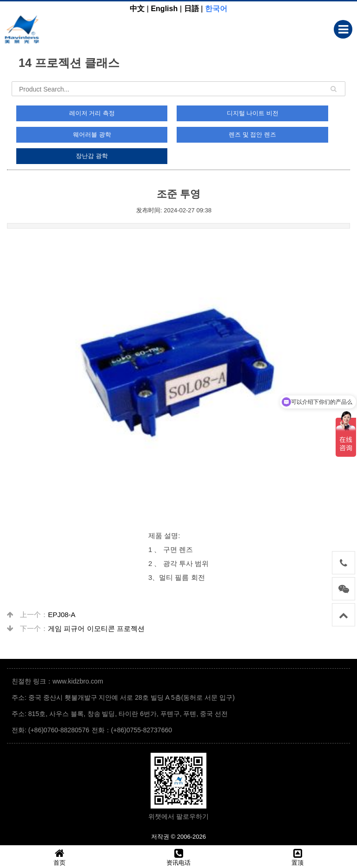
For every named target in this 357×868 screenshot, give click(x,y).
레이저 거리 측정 (92, 113)
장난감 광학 (92, 156)
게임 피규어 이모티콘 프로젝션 (96, 628)
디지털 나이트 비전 (253, 113)
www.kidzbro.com (78, 681)
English (164, 9)
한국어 (216, 9)
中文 (137, 9)
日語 (192, 9)
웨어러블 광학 (92, 135)
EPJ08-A (62, 615)
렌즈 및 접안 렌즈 (252, 135)
